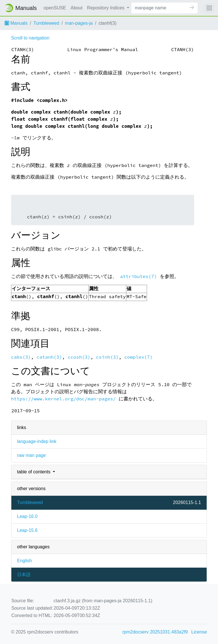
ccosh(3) (79, 357)
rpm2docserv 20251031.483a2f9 (155, 632)
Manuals (16, 23)
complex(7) (139, 357)
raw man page (31, 455)
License (199, 632)
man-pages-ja (79, 23)
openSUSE (55, 8)
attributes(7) (139, 276)
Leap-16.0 (27, 516)
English (24, 561)
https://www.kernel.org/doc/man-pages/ (63, 399)
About (77, 8)
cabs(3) (21, 357)
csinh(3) (107, 357)
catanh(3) (49, 357)
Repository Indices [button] (106, 8)
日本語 (24, 575)
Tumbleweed (46, 23)
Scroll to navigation (30, 38)
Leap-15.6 (27, 530)
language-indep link (37, 441)
